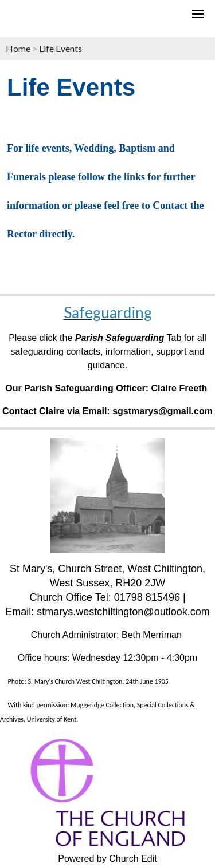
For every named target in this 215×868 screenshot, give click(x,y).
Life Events (60, 48)
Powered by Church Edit (107, 859)
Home (18, 48)
